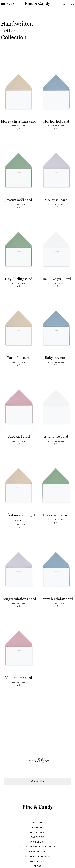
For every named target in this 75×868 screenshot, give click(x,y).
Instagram (37, 833)
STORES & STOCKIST (38, 857)
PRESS (38, 866)
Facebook (37, 838)
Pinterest (38, 842)
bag (68, 5)
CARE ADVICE (37, 852)
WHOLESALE (38, 862)
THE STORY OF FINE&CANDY (38, 847)
